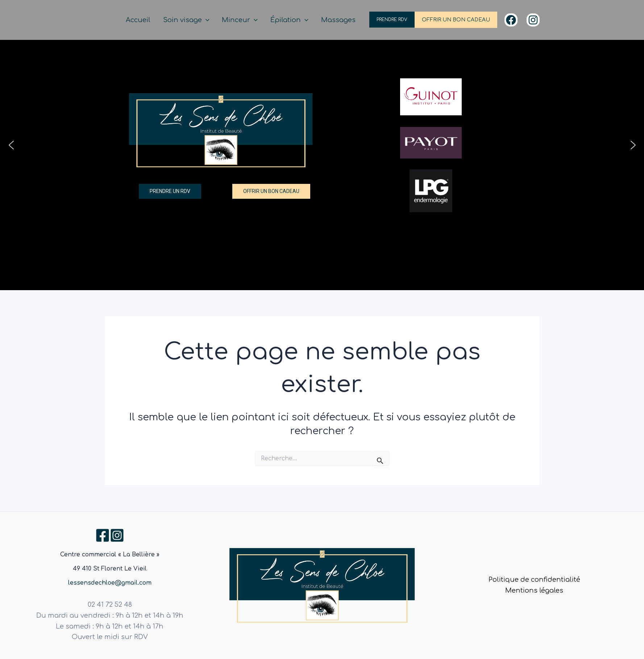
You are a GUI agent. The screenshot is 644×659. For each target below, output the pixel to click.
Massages (341, 20)
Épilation (298, 20)
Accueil (162, 20)
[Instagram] (533, 20)
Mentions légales (534, 590)
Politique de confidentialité (534, 580)
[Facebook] (511, 20)
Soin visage (205, 20)
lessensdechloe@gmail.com (110, 583)
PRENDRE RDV (392, 20)
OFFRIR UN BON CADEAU (456, 20)
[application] (225, 20)
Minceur (254, 20)
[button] (11, 145)
